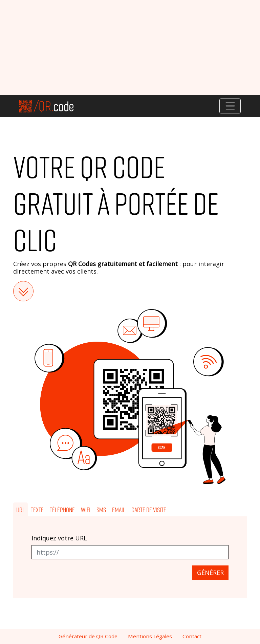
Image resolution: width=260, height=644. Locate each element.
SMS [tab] (101, 510)
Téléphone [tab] (62, 510)
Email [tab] (119, 510)
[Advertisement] (130, 47)
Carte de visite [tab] (149, 510)
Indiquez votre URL (59, 538)
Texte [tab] (37, 510)
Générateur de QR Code (88, 636)
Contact (192, 636)
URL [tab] (20, 510)
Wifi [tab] (86, 510)
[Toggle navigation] (230, 106)
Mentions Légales (150, 636)
